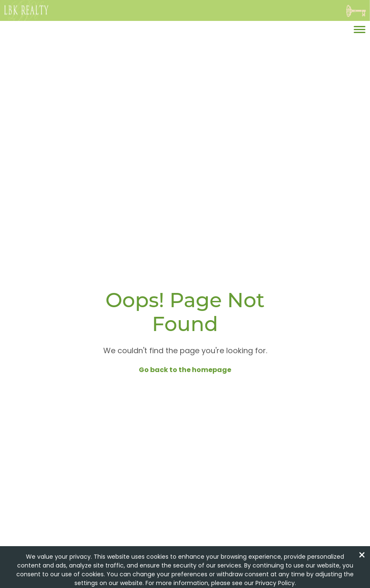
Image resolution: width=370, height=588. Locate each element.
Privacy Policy (275, 583)
